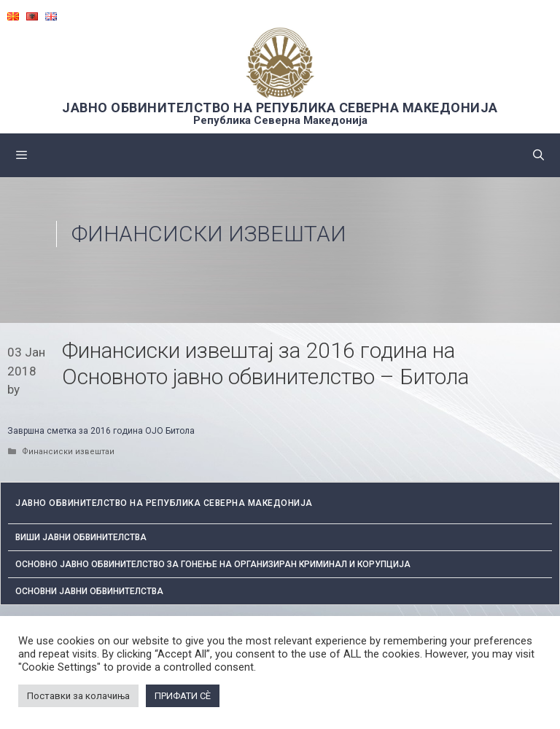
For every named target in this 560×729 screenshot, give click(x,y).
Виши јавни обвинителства (81, 537)
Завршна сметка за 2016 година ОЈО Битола (101, 431)
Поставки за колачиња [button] (78, 696)
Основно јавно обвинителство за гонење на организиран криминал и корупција (213, 564)
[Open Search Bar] (538, 155)
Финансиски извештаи (209, 234)
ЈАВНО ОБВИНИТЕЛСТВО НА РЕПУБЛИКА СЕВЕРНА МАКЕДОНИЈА (280, 108)
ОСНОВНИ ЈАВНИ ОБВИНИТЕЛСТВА (89, 591)
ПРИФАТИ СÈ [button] (183, 696)
